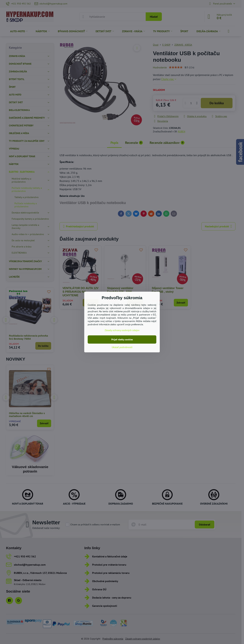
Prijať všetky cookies (122, 339)
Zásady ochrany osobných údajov (122, 330)
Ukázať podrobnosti (122, 347)
